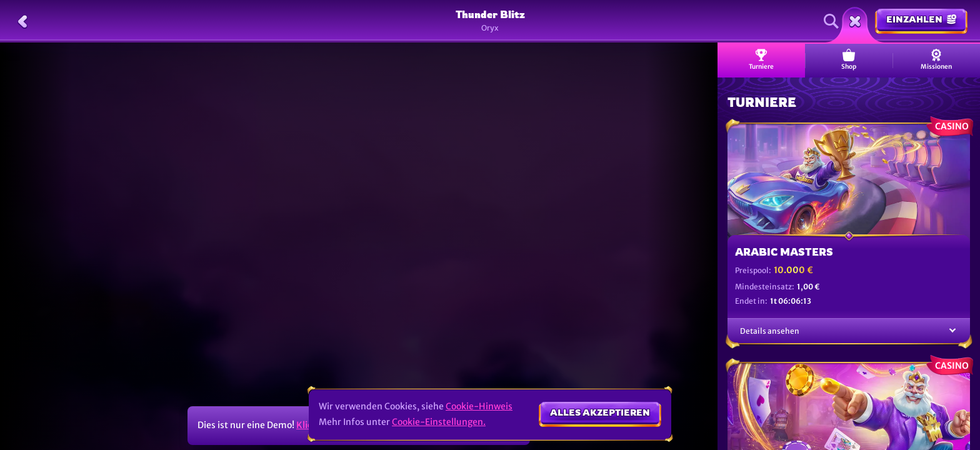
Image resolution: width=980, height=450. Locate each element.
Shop (849, 60)
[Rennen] (855, 21)
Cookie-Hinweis (479, 406)
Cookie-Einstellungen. (439, 422)
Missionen (936, 60)
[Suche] (831, 21)
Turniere (761, 60)
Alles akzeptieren (600, 412)
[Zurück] (22, 21)
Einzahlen (921, 19)
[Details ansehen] (952, 331)
